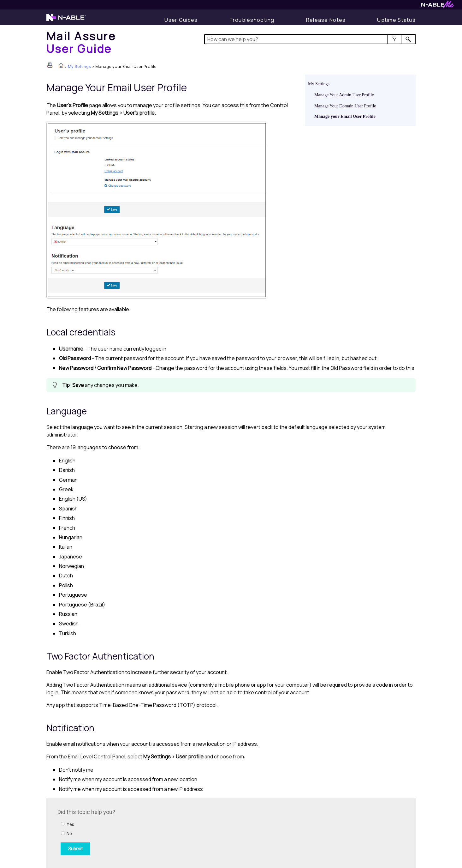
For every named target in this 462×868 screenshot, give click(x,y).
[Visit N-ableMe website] (438, 6)
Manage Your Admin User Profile (344, 95)
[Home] (81, 42)
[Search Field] (310, 39)
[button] (394, 39)
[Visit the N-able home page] (66, 20)
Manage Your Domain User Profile (345, 106)
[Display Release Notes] (326, 20)
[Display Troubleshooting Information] (252, 20)
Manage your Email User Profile (345, 116)
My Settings (79, 66)
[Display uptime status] (396, 20)
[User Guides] (181, 20)
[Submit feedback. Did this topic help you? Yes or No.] (143, 832)
